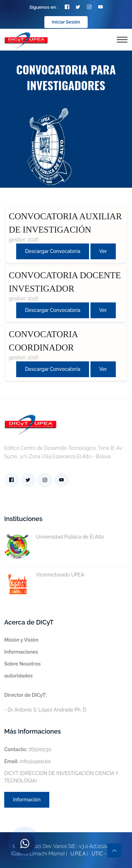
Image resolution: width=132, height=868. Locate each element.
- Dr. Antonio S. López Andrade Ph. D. (46, 702)
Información (27, 800)
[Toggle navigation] (122, 40)
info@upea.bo (28, 761)
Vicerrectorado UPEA (44, 575)
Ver (103, 251)
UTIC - (99, 854)
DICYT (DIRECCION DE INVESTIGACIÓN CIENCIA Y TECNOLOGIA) (61, 777)
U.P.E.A (78, 854)
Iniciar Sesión (66, 22)
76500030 (28, 749)
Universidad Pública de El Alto (54, 537)
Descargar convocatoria (53, 251)
